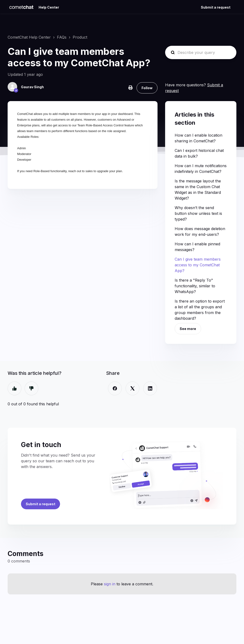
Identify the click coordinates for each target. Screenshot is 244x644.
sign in (110, 584)
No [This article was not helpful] (31, 388)
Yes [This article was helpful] (15, 388)
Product (80, 37)
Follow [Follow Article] (147, 88)
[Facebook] (115, 388)
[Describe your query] (201, 52)
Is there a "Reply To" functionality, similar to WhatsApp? (195, 286)
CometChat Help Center (29, 37)
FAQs (62, 37)
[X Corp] (132, 388)
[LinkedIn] (150, 388)
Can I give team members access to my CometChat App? (198, 265)
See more (188, 329)
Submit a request (216, 7)
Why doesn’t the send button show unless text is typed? (198, 213)
